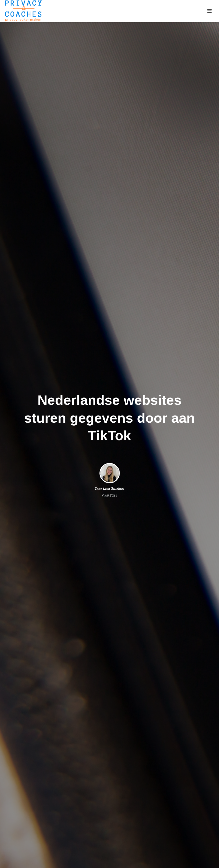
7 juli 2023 (109, 495)
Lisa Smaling (114, 488)
